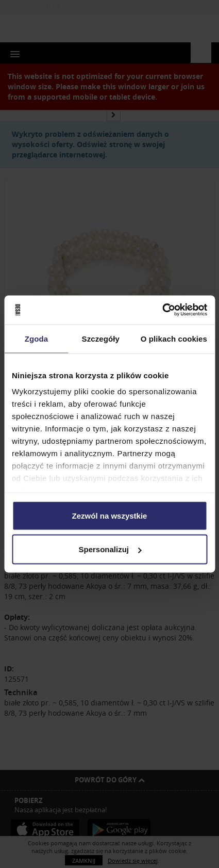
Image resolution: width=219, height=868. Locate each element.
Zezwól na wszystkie (110, 515)
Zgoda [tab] (37, 338)
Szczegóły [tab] (101, 338)
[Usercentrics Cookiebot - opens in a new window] (162, 310)
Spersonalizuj (110, 549)
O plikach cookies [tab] (174, 338)
